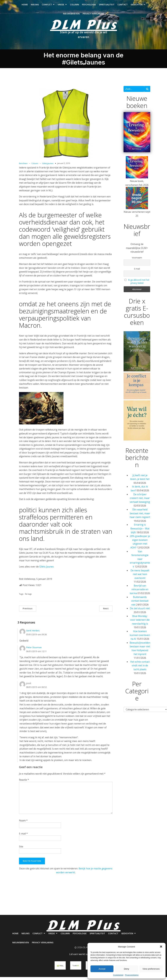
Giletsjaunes (48, 166)
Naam (23, 823)
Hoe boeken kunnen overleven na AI (140, 638)
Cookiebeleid (118, 975)
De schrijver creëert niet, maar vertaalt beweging (140, 501)
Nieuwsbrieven (71, 15)
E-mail (23, 837)
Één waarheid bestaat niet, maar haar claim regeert (140, 516)
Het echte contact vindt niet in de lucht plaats (140, 668)
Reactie (24, 783)
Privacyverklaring (132, 975)
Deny (126, 969)
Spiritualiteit (107, 6)
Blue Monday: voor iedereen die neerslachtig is (140, 623)
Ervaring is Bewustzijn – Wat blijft (140, 531)
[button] (161, 947)
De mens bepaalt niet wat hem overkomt (140, 577)
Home (25, 6)
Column (75, 6)
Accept (102, 969)
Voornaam (137, 261)
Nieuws (35, 6)
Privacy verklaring (93, 15)
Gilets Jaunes (46, 570)
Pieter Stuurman (34, 650)
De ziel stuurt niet (140, 611)
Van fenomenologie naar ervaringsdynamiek (140, 562)
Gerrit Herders (33, 634)
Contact (123, 6)
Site (21, 849)
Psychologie (89, 6)
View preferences (151, 969)
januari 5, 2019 (64, 166)
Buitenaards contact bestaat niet (140, 604)
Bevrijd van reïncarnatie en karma (139, 592)
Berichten (23, 166)
